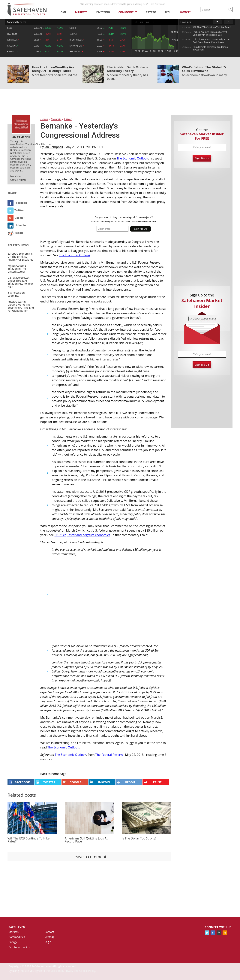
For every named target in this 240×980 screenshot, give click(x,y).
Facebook (17, 203)
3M (147, 22)
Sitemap (50, 937)
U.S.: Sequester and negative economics (82, 535)
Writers (185, 12)
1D (136, 22)
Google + (17, 218)
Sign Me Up (202, 158)
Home (63, 12)
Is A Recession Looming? (16, 294)
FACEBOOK (19, 782)
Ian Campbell (54, 147)
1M (141, 22)
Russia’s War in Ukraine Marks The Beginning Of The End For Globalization (21, 306)
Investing (103, 12)
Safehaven (17, 927)
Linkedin (17, 225)
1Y (153, 22)
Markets (81, 12)
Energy (13, 942)
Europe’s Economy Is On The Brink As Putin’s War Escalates (20, 257)
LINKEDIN (100, 782)
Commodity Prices (16, 22)
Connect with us (218, 927)
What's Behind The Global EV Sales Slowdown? (204, 69)
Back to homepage (53, 774)
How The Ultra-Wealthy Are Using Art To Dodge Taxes (53, 69)
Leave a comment (89, 857)
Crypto (151, 12)
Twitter (16, 210)
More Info (15, 176)
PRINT (153, 782)
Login (48, 942)
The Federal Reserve (109, 755)
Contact (49, 932)
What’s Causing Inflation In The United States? (17, 269)
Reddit (15, 233)
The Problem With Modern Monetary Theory (127, 69)
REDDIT (126, 782)
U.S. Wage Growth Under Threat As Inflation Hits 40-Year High (20, 282)
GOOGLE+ (73, 782)
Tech (168, 12)
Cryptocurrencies (19, 947)
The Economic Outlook (132, 158)
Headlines (186, 22)
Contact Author (18, 180)
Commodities (128, 12)
